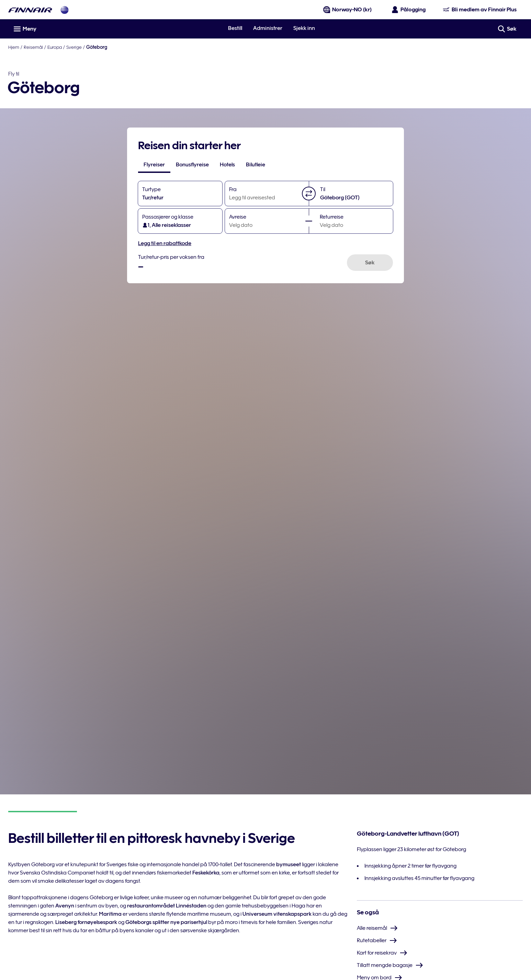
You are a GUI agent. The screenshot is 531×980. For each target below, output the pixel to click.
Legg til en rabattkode (165, 243)
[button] (309, 194)
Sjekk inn (304, 28)
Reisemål (33, 47)
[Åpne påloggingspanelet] (409, 10)
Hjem (14, 47)
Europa (55, 47)
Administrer (268, 28)
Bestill (235, 28)
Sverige (74, 47)
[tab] (154, 165)
